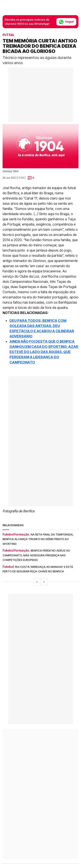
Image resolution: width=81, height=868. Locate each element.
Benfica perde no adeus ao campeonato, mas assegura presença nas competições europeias (36, 555)
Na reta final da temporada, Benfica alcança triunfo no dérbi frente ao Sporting (38, 539)
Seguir (66, 22)
